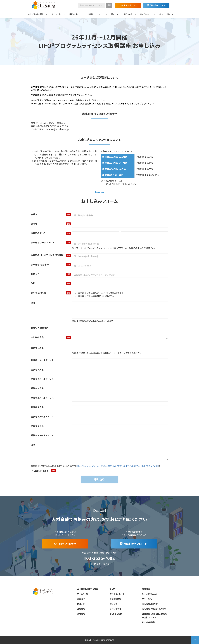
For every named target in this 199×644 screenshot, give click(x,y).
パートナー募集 (164, 14)
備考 (33, 303)
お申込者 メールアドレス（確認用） (47, 255)
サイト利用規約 (148, 622)
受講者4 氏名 (37, 407)
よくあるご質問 (116, 614)
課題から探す (74, 14)
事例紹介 (92, 14)
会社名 (34, 214)
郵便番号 (35, 274)
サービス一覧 (56, 14)
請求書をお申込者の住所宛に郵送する (94, 296)
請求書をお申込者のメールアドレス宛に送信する (99, 293)
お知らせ (81, 604)
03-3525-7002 (101, 558)
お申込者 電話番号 (40, 264)
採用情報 (81, 614)
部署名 (34, 224)
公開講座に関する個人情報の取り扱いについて (154, 615)
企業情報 (81, 609)
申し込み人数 (37, 337)
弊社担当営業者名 (40, 328)
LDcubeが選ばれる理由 (35, 14)
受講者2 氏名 (37, 369)
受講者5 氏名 (37, 426)
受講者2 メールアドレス (42, 379)
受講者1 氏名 (37, 348)
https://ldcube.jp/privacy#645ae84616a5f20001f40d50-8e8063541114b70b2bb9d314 (118, 466)
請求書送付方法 (39, 293)
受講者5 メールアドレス (42, 435)
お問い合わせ (129, 5)
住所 (33, 283)
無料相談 (146, 589)
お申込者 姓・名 (38, 233)
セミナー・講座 (110, 14)
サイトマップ (147, 599)
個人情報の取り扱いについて (154, 609)
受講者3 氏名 (37, 388)
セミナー (113, 589)
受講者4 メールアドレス (42, 417)
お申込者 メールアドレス (43, 242)
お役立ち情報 (127, 14)
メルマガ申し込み (149, 594)
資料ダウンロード (158, 5)
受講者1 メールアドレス (42, 360)
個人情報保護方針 (150, 604)
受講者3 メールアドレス (42, 398)
